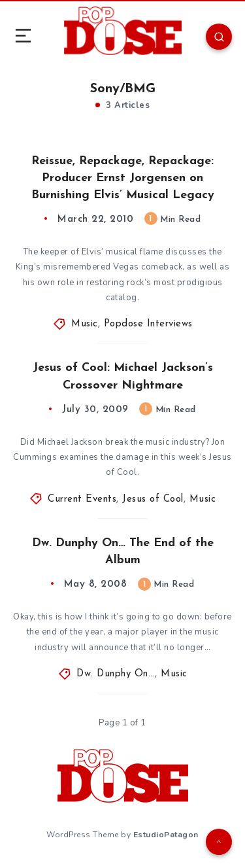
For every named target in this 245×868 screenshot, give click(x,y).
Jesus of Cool (153, 499)
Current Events (82, 499)
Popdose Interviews (148, 324)
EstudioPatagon (166, 835)
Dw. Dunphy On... (116, 674)
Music (85, 324)
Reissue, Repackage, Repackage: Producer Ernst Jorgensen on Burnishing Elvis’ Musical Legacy (123, 178)
